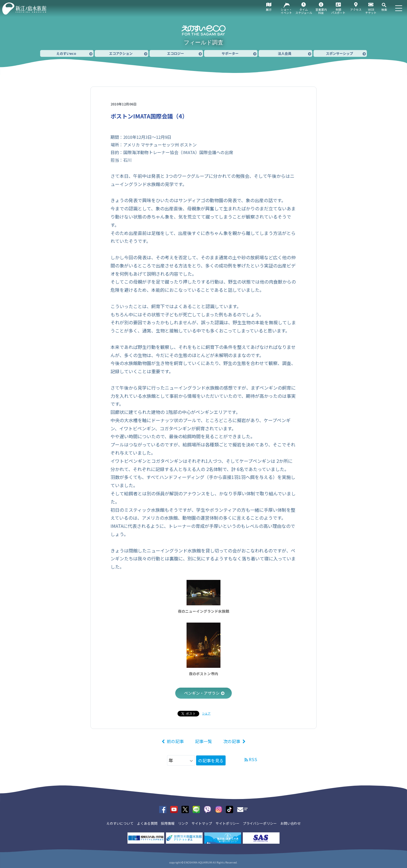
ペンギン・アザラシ (202, 693)
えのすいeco (66, 53)
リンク (183, 823)
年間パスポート (338, 11)
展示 (269, 9)
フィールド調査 (203, 42)
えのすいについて (120, 823)
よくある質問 (147, 823)
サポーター (230, 53)
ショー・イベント (286, 11)
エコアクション (121, 53)
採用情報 (168, 823)
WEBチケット (371, 11)
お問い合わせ (291, 823)
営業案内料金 (321, 11)
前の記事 (175, 741)
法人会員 (285, 53)
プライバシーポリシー (260, 823)
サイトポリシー (228, 823)
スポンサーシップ (339, 53)
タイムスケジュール (304, 11)
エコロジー (176, 53)
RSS (253, 759)
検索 (384, 9)
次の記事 (232, 741)
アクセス (356, 9)
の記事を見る (211, 760)
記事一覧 (203, 741)
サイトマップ (202, 823)
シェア (206, 713)
